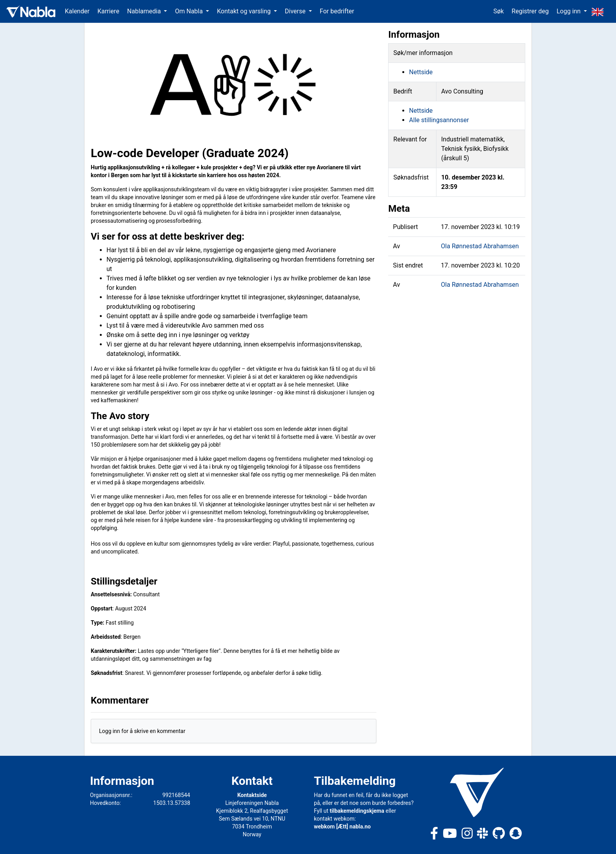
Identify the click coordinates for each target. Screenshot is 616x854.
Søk (499, 11)
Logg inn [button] (569, 11)
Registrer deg (530, 11)
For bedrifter (337, 11)
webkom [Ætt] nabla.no (342, 827)
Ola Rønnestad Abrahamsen (480, 246)
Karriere (108, 11)
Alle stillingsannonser (439, 120)
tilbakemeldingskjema (357, 811)
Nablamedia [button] (145, 11)
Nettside (421, 72)
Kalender (77, 11)
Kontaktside (252, 795)
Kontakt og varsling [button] (245, 11)
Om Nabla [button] (190, 11)
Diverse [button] (296, 11)
